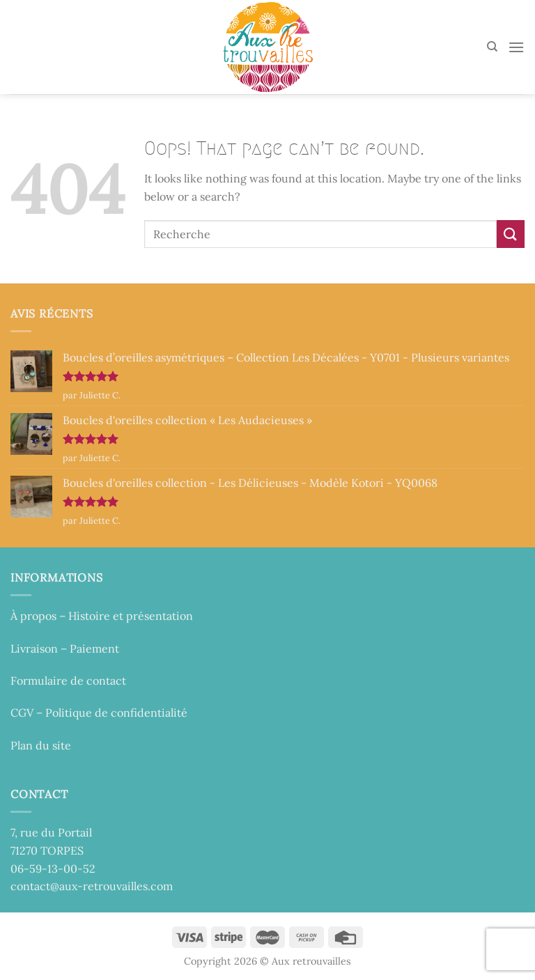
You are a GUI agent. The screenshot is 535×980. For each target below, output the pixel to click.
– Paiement (88, 648)
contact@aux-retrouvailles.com (92, 886)
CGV (22, 713)
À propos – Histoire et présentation (102, 616)
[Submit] (511, 234)
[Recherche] (492, 47)
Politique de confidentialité (116, 713)
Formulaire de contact (68, 680)
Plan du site (41, 745)
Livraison (34, 648)
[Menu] (516, 47)
